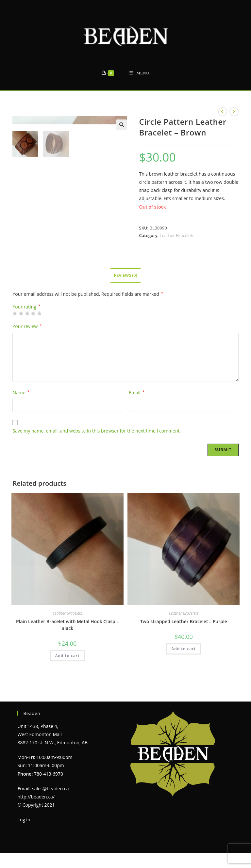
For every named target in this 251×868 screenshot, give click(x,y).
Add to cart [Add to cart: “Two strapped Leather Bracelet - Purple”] (184, 649)
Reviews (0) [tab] (125, 275)
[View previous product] (223, 112)
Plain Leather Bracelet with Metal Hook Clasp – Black (67, 625)
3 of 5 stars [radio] (27, 313)
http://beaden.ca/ (36, 797)
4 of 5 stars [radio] (33, 313)
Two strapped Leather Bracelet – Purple (184, 621)
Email (137, 393)
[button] (122, 125)
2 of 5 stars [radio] (21, 313)
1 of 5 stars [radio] (15, 313)
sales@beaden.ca (50, 789)
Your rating (26, 307)
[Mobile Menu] (139, 73)
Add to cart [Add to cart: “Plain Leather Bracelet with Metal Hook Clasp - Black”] (67, 656)
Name (21, 393)
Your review (27, 326)
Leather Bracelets (177, 235)
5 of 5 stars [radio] (39, 313)
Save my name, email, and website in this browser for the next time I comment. (97, 431)
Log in (24, 820)
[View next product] (234, 112)
